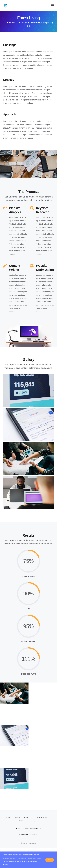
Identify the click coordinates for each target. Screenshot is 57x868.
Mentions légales (32, 821)
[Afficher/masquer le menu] (52, 5)
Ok (50, 860)
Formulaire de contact (28, 835)
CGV (21, 821)
